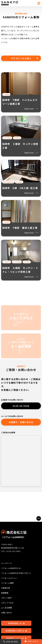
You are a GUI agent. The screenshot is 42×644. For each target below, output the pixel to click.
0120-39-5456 (21, 406)
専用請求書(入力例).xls (16, 631)
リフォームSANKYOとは (11, 568)
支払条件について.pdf (16, 638)
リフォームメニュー (9, 578)
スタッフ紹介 (6, 598)
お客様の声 (6, 588)
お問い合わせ (32, 641)
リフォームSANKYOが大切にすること (16, 573)
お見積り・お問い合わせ (21, 422)
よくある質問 (6, 608)
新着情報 (5, 593)
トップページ (6, 563)
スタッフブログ (7, 603)
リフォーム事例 (7, 583)
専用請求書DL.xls (16, 623)
